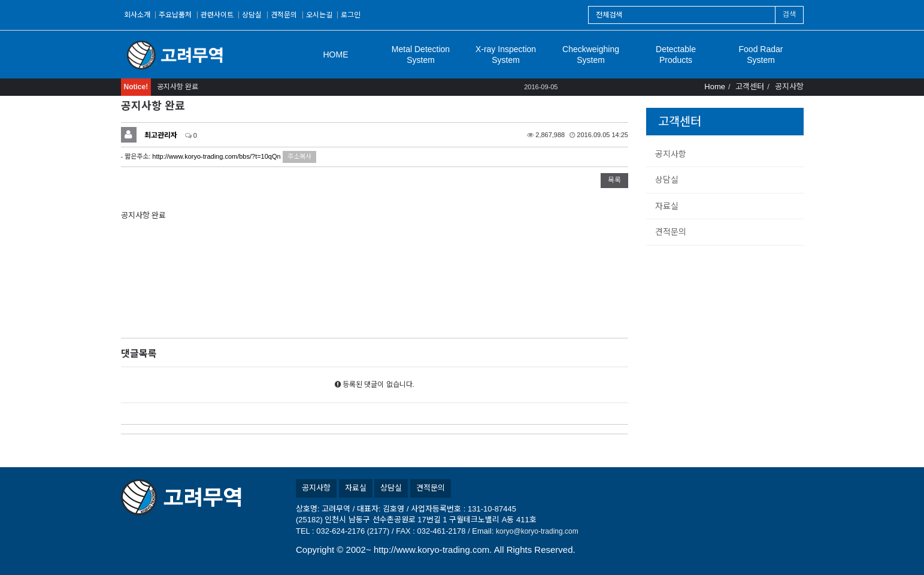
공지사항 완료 (178, 87)
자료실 (667, 206)
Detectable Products (676, 55)
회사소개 (137, 15)
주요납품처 (175, 15)
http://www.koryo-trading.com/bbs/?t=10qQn (216, 156)
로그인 (351, 15)
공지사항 (671, 154)
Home (715, 87)
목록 (614, 180)
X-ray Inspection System (506, 55)
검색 (789, 14)
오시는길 (319, 15)
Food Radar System (761, 55)
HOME (336, 55)
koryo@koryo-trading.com (537, 531)
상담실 (252, 15)
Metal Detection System (421, 55)
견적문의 (284, 15)
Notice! (136, 87)
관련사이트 (217, 15)
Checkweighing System (591, 55)
